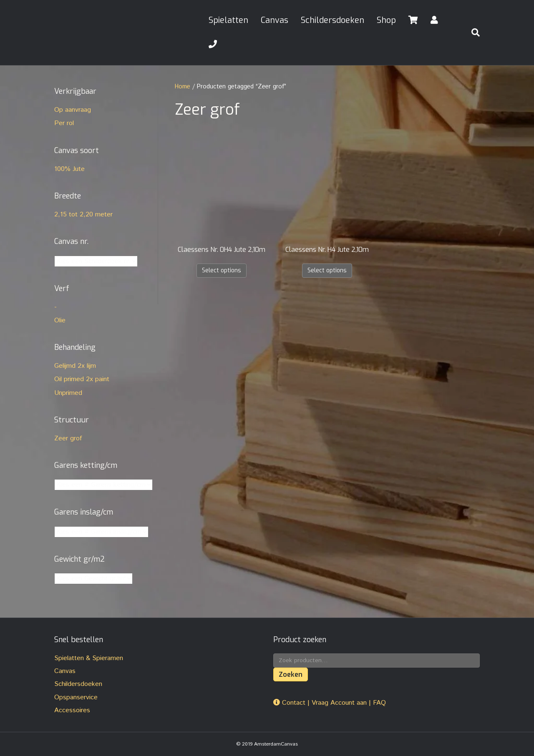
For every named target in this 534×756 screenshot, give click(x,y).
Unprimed (68, 393)
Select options (222, 270)
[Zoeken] (472, 33)
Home (183, 87)
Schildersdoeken (332, 20)
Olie (60, 320)
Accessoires (72, 710)
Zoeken (291, 674)
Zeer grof (68, 438)
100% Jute (69, 169)
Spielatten (228, 20)
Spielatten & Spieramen (89, 658)
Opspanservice (76, 697)
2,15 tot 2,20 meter (83, 215)
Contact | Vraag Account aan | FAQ (330, 703)
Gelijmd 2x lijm (75, 366)
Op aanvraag (73, 110)
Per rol (64, 123)
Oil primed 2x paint (82, 379)
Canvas (275, 20)
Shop (386, 20)
